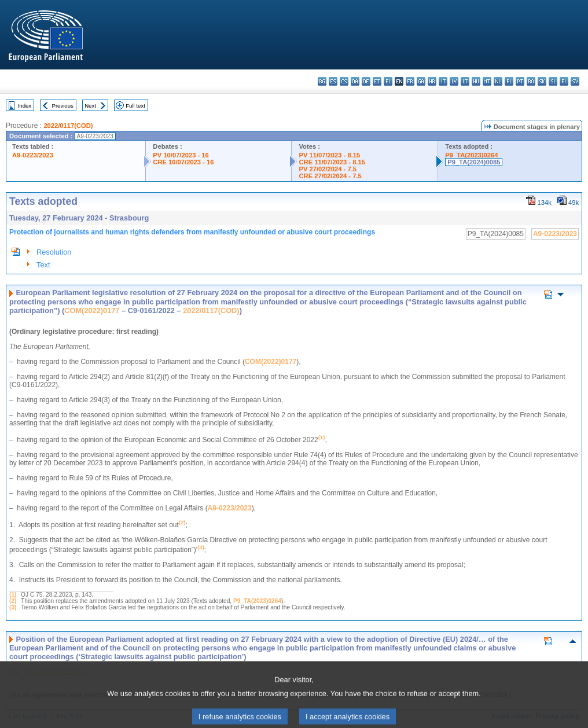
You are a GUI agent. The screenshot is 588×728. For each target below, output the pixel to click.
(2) (13, 601)
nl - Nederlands (498, 81)
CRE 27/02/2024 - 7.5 (330, 176)
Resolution (54, 252)
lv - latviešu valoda (454, 81)
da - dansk (355, 81)
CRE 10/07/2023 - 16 (183, 162)
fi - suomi (564, 81)
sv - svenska (575, 81)
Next (90, 106)
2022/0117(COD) (68, 126)
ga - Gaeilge (421, 81)
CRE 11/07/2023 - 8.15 (332, 162)
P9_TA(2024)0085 (474, 162)
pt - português (520, 81)
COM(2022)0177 (92, 310)
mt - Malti (487, 81)
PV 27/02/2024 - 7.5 (328, 169)
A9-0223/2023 (33, 155)
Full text (135, 106)
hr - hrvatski (432, 81)
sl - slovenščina (553, 81)
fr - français (410, 81)
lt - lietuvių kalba (465, 81)
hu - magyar (476, 81)
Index (25, 106)
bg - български (322, 81)
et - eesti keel (377, 81)
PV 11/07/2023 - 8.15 (329, 155)
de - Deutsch (366, 81)
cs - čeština (344, 81)
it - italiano (443, 81)
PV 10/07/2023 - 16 (181, 155)
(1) (13, 595)
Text (43, 265)
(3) (13, 607)
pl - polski (509, 81)
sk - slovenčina (542, 81)
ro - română (531, 81)
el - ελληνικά (388, 81)
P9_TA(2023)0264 (471, 155)
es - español (333, 81)
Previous (63, 106)
